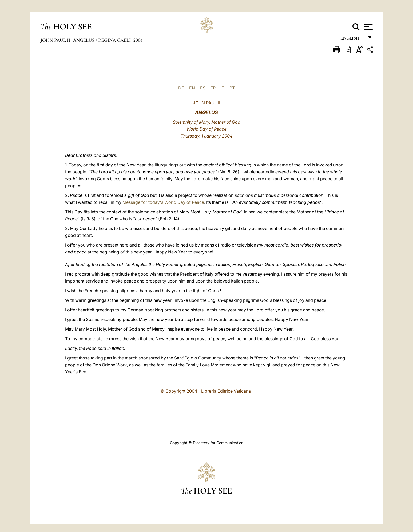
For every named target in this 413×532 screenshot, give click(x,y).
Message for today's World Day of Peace (163, 202)
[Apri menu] (368, 27)
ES (203, 88)
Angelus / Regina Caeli (102, 40)
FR (213, 88)
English (352, 39)
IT (223, 88)
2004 (138, 40)
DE (181, 88)
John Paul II (56, 40)
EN (192, 88)
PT (232, 88)
